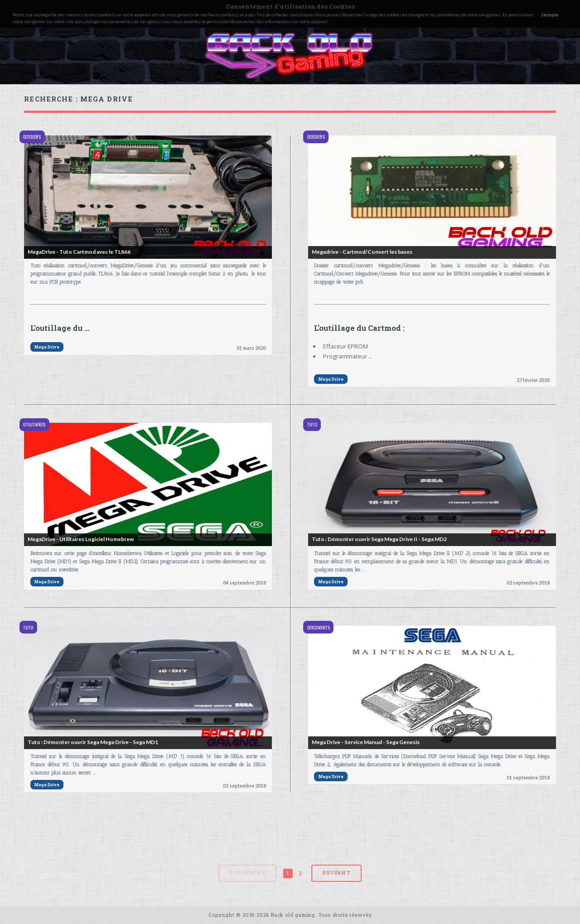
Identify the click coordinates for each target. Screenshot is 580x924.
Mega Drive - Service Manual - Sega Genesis (366, 742)
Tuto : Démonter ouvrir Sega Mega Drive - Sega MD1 (93, 742)
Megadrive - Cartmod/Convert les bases (362, 252)
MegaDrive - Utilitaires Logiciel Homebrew (81, 539)
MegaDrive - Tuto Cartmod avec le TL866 (79, 252)
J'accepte (550, 15)
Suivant (336, 873)
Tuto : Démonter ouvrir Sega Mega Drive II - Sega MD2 (379, 539)
